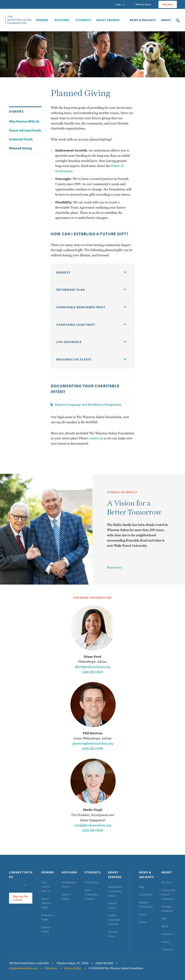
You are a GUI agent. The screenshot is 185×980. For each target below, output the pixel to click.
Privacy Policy (73, 968)
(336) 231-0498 (92, 749)
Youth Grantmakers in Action (92, 894)
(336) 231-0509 (93, 672)
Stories (143, 922)
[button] (120, 4)
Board (165, 926)
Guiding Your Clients (69, 884)
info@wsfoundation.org (23, 968)
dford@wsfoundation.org (93, 667)
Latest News (146, 895)
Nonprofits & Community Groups (115, 891)
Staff (164, 918)
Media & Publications (146, 904)
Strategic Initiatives (167, 909)
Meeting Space (143, 4)
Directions (51, 968)
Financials (167, 934)
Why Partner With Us (46, 887)
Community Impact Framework (168, 894)
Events (143, 914)
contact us (96, 438)
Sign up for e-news (21, 898)
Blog (142, 887)
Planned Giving (46, 929)
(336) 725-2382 (104, 963)
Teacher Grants (112, 905)
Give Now (168, 4)
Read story (115, 567)
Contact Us (167, 949)
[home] (18, 20)
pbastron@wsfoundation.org (93, 743)
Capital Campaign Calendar (114, 920)
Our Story (167, 882)
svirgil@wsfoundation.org (92, 825)
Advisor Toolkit (66, 897)
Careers (166, 942)
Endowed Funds (47, 917)
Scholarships (92, 882)
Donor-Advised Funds (46, 903)
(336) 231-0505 (92, 830)
